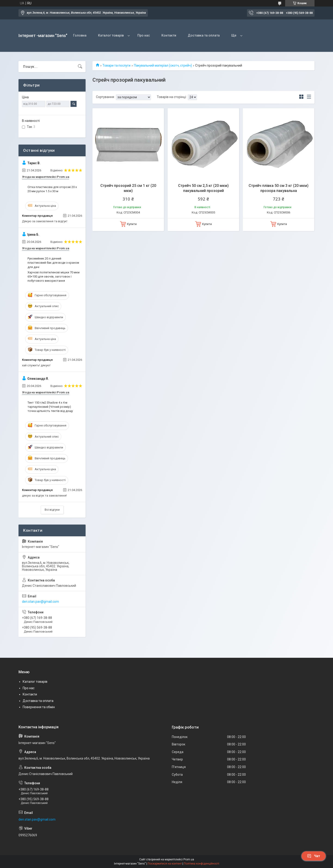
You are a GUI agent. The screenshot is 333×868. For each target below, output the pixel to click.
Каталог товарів (111, 35)
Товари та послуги (116, 65)
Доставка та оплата (204, 35)
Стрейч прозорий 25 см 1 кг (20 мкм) (128, 188)
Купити (132, 224)
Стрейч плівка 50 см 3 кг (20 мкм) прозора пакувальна (279, 188)
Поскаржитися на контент (165, 864)
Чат (314, 856)
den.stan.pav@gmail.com (40, 602)
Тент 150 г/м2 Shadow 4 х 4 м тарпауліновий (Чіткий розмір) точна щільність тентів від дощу (50, 407)
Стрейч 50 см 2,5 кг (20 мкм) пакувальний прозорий (203, 188)
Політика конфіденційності (202, 864)
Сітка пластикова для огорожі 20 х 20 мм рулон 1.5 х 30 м (52, 189)
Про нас (144, 35)
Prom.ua (189, 859)
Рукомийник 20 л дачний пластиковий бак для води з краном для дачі (53, 263)
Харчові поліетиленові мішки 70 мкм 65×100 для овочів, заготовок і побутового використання (54, 276)
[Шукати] (80, 67)
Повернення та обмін (39, 707)
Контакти (169, 35)
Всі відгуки (52, 510)
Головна (80, 35)
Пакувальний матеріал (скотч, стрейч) (163, 65)
